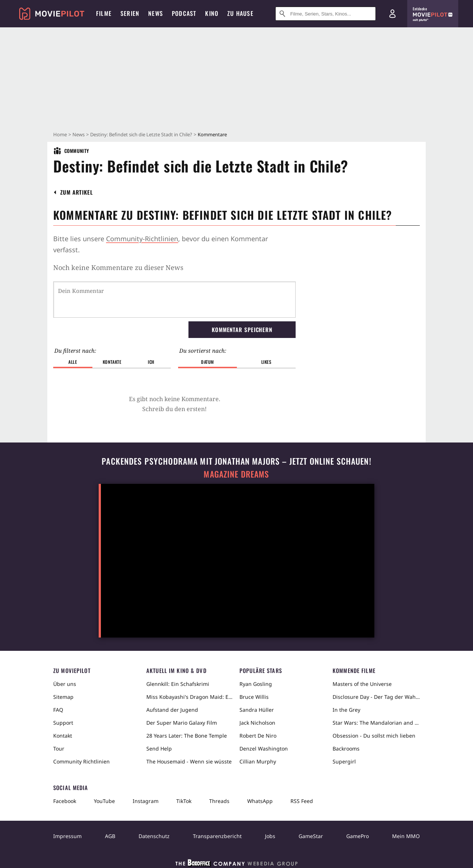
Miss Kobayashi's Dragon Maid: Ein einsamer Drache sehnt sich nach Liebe (190, 697)
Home (60, 134)
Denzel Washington (264, 749)
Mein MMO (406, 836)
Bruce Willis (254, 697)
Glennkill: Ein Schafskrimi (178, 684)
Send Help (159, 749)
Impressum (67, 836)
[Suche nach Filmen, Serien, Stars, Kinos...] (326, 14)
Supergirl (344, 761)
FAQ (58, 710)
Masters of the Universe (362, 684)
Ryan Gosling (256, 684)
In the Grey (346, 710)
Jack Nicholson (257, 723)
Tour (59, 749)
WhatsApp (260, 801)
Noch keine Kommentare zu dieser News (118, 267)
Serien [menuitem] (130, 13)
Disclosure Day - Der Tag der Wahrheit (376, 697)
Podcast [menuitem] (184, 13)
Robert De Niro (258, 736)
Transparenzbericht (217, 836)
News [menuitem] (156, 13)
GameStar (311, 836)
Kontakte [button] (112, 362)
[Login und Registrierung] (392, 14)
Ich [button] (151, 362)
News (79, 134)
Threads (219, 801)
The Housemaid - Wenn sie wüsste (189, 761)
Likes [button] (266, 362)
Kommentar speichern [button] (242, 329)
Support (63, 723)
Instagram (146, 801)
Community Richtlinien (81, 761)
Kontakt (63, 736)
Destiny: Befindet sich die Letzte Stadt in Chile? (141, 134)
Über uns (65, 684)
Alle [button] (73, 362)
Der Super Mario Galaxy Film (182, 723)
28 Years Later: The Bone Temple (187, 736)
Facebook (65, 801)
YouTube (104, 801)
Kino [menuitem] (212, 13)
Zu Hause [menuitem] (240, 13)
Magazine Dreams (236, 474)
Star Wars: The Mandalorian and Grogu (376, 723)
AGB (110, 836)
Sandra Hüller (257, 710)
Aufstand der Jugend (172, 710)
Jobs (270, 836)
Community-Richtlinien (142, 239)
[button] (77, 192)
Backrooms (346, 749)
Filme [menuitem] (104, 13)
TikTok (184, 801)
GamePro (358, 836)
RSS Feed (302, 801)
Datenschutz (154, 836)
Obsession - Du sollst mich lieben (374, 736)
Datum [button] (207, 362)
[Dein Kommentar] (174, 300)
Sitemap (63, 697)
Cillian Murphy (258, 761)
